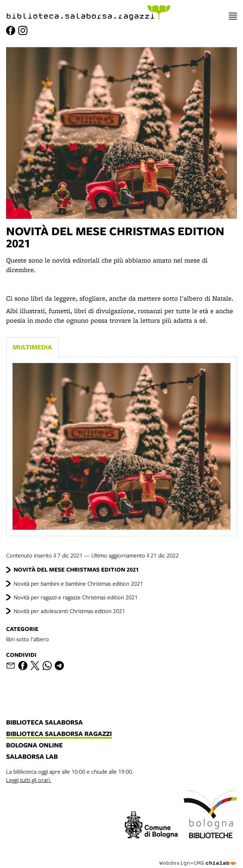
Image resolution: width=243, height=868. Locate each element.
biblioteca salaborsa (44, 723)
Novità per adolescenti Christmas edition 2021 (69, 611)
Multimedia (32, 347)
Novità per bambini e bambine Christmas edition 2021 (78, 583)
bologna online (34, 745)
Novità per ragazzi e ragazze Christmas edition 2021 (76, 597)
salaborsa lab (32, 757)
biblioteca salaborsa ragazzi (59, 734)
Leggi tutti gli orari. (29, 780)
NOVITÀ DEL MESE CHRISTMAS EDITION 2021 (76, 569)
